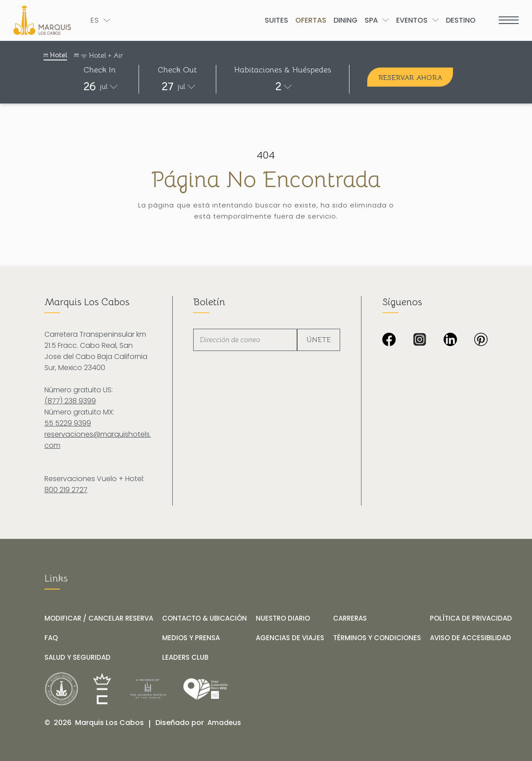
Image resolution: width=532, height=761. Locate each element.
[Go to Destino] (461, 20)
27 (168, 86)
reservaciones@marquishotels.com (98, 440)
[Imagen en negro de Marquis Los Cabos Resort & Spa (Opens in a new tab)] (389, 340)
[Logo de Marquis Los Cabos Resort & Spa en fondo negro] (44, 20)
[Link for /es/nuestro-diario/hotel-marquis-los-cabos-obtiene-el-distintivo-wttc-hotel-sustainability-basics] (206, 689)
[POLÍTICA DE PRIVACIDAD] (471, 618)
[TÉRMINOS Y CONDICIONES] (377, 638)
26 (90, 86)
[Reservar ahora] (410, 77)
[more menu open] (509, 20)
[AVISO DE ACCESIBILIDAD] (470, 638)
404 (266, 155)
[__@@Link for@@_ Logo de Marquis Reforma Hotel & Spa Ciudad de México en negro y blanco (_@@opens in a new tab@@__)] (62, 689)
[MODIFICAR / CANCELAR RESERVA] (99, 618)
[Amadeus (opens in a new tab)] (224, 723)
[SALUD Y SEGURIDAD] (77, 657)
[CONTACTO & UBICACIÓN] (204, 618)
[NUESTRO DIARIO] (283, 618)
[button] (100, 86)
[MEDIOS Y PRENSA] (191, 638)
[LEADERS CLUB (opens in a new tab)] (185, 657)
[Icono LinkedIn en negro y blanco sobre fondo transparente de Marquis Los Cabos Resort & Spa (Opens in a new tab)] (450, 340)
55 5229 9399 (68, 423)
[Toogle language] (100, 20)
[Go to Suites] (276, 20)
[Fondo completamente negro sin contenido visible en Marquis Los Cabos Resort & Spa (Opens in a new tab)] (481, 340)
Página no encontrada (266, 180)
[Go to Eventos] (412, 20)
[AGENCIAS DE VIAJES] (290, 638)
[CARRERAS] (350, 618)
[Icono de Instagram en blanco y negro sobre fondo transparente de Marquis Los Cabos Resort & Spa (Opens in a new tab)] (420, 340)
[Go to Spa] (371, 20)
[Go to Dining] (345, 20)
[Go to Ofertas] (311, 20)
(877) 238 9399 (70, 401)
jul (104, 87)
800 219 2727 (66, 490)
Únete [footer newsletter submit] (319, 340)
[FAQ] (51, 638)
